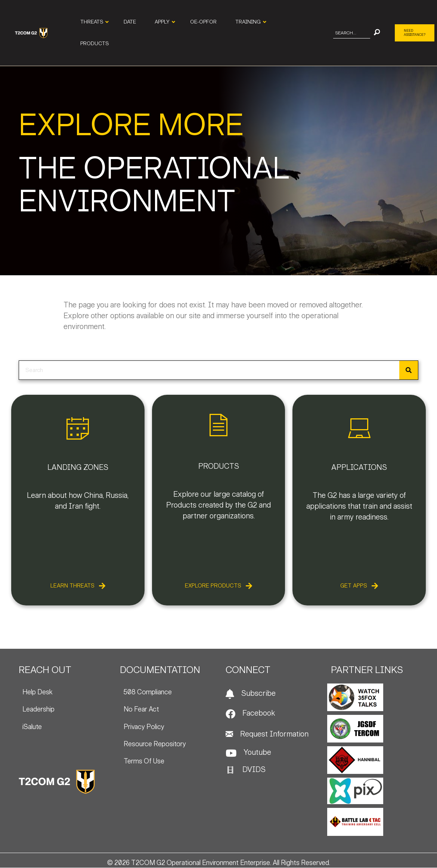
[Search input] (352, 33)
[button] (377, 33)
